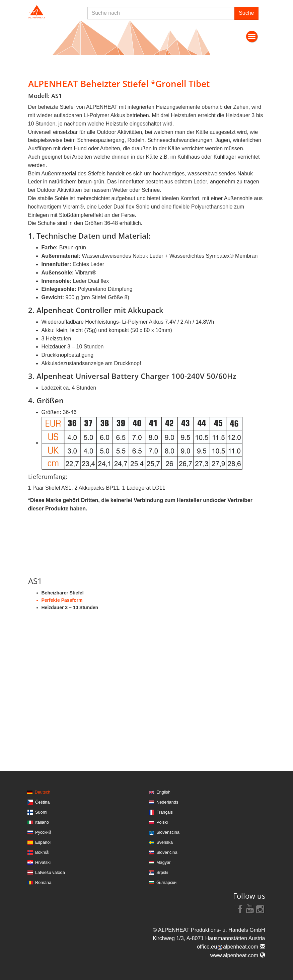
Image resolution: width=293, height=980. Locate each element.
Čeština (42, 802)
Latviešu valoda (50, 872)
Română (43, 882)
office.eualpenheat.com (231, 947)
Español (43, 842)
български (166, 882)
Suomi (41, 812)
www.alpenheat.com (238, 955)
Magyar (164, 862)
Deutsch (43, 792)
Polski (162, 822)
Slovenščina (168, 832)
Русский (43, 832)
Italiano (42, 822)
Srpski (162, 872)
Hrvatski (43, 862)
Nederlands (167, 802)
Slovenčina (167, 852)
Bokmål (42, 852)
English (163, 792)
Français (165, 812)
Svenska (165, 842)
